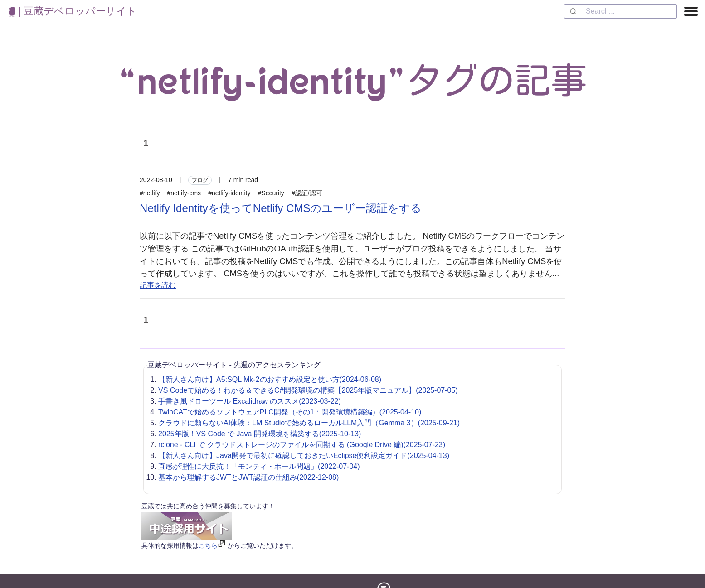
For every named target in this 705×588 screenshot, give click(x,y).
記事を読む (158, 285)
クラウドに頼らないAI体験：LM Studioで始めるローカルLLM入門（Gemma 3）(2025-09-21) (309, 423)
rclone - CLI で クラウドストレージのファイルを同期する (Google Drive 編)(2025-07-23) (302, 445)
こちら (208, 545)
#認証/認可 (307, 193)
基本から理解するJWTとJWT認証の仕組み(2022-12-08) (248, 477)
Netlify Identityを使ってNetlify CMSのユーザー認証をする (281, 208)
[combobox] (620, 11)
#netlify (150, 193)
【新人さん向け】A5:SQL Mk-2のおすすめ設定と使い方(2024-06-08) (270, 379)
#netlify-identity (229, 193)
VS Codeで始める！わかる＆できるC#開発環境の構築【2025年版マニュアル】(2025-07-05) (308, 390)
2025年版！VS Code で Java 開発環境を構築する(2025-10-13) (260, 434)
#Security (271, 193)
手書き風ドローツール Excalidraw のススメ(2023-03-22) (250, 401)
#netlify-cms (184, 193)
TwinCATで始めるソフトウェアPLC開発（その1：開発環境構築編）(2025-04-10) (290, 412)
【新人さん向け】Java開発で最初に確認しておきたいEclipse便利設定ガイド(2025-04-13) (304, 455)
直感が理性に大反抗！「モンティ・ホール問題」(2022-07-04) (259, 466)
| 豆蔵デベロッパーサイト (73, 11)
